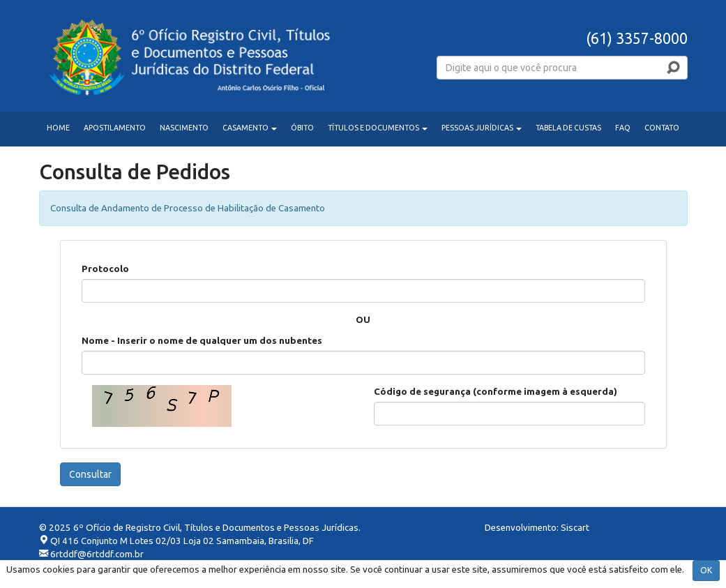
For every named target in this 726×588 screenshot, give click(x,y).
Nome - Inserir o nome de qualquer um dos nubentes (202, 341)
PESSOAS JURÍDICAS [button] (482, 128)
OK (706, 570)
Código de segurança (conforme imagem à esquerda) (496, 392)
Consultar (90, 474)
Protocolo (105, 269)
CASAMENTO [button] (250, 128)
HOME (58, 128)
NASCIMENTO (184, 128)
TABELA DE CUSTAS (568, 128)
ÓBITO (302, 128)
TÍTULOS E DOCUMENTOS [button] (378, 128)
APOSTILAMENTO (115, 128)
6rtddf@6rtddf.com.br (97, 554)
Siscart (575, 528)
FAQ (623, 128)
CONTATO (662, 128)
